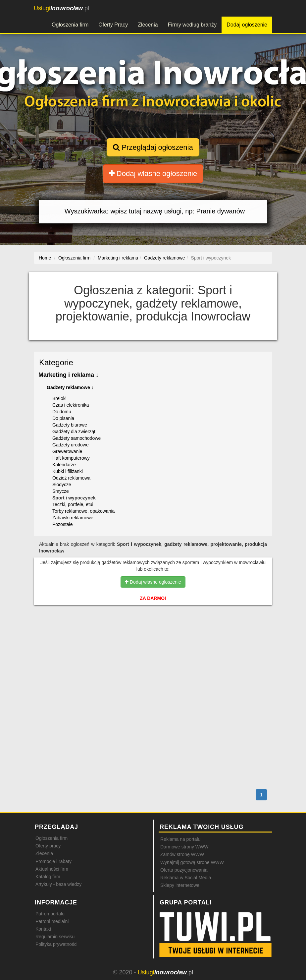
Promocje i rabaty (53, 861)
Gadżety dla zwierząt (74, 432)
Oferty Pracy (113, 25)
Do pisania (63, 418)
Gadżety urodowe (71, 445)
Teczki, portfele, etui (73, 504)
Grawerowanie (67, 451)
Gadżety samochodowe (76, 438)
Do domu (62, 412)
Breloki (59, 398)
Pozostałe (62, 524)
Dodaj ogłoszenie (247, 25)
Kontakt (43, 929)
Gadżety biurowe (70, 425)
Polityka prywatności (56, 944)
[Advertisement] (153, 638)
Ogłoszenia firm (70, 25)
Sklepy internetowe (180, 885)
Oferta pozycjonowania (184, 870)
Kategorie (56, 362)
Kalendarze (64, 465)
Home (45, 258)
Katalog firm (48, 877)
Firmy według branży (192, 25)
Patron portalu (50, 914)
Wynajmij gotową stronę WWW (192, 862)
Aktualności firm (52, 869)
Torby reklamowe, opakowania (83, 511)
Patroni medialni (52, 921)
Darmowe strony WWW (184, 847)
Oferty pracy (48, 846)
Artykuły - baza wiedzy (58, 884)
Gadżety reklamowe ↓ (70, 387)
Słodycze (62, 485)
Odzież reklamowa (71, 478)
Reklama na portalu (180, 839)
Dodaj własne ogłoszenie (153, 173)
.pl (61, 8)
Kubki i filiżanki (68, 471)
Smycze (61, 491)
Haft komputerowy (71, 458)
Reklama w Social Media (186, 878)
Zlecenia (148, 25)
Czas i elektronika (71, 405)
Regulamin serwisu (55, 937)
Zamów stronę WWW (182, 854)
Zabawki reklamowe (73, 518)
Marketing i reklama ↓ (69, 375)
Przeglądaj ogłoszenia (153, 147)
